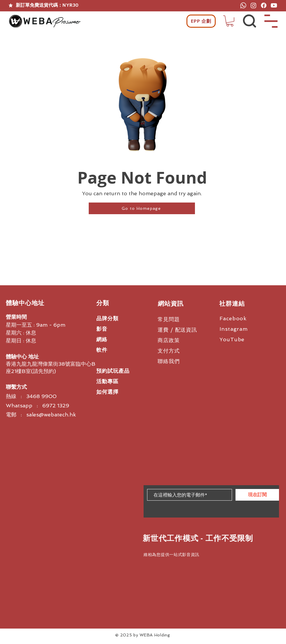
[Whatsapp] (243, 5)
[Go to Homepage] (142, 208)
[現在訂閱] (257, 495)
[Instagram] (253, 5)
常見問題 (169, 319)
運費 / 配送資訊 (177, 330)
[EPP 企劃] (201, 21)
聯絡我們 (169, 361)
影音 (102, 329)
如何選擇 (107, 392)
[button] (230, 21)
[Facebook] (264, 5)
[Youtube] (274, 5)
